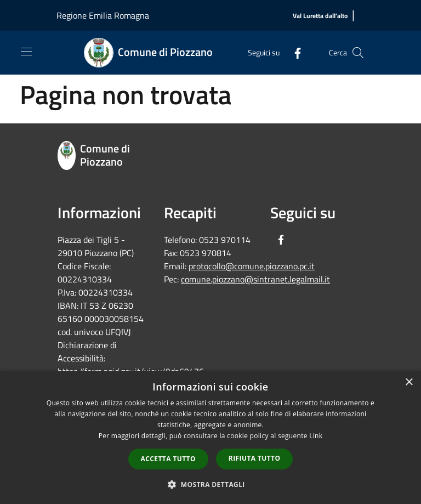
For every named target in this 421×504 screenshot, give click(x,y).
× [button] (409, 383)
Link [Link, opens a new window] (316, 436)
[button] (210, 484)
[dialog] (210, 437)
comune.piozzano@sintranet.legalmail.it (255, 279)
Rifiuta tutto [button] (255, 458)
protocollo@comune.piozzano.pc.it (252, 266)
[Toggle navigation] (26, 52)
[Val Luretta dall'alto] (320, 16)
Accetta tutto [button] (168, 459)
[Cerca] (358, 53)
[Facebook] (293, 52)
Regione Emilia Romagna (103, 15)
